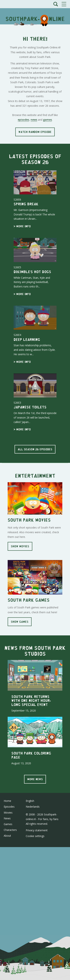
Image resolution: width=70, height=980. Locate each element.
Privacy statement (37, 830)
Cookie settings (35, 836)
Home (7, 801)
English (30, 801)
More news (35, 779)
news (34, 120)
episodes (23, 120)
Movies (8, 813)
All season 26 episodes (35, 449)
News (7, 818)
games (48, 120)
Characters (10, 830)
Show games (20, 622)
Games (8, 824)
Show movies (20, 546)
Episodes (9, 807)
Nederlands (33, 807)
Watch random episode (35, 132)
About (7, 836)
